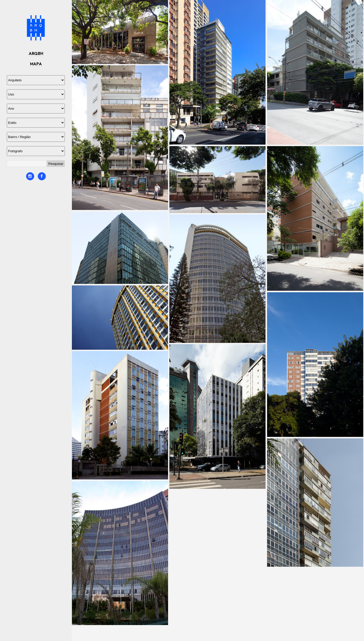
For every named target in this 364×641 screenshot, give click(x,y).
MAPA (36, 64)
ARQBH (36, 53)
